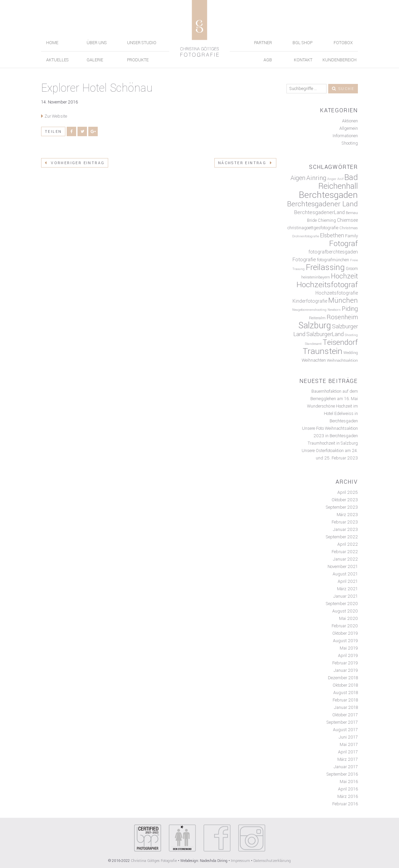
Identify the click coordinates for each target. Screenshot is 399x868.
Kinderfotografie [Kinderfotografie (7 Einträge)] (310, 301)
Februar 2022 (345, 552)
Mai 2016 (349, 782)
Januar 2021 (346, 596)
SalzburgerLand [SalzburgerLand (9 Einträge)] (325, 334)
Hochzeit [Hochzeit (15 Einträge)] (344, 276)
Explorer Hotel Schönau (97, 88)
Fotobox (343, 43)
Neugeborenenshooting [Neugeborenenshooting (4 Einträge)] (309, 310)
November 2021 (343, 567)
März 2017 (348, 759)
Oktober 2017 (345, 715)
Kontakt (303, 60)
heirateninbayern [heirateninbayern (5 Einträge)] (316, 277)
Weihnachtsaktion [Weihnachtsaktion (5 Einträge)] (342, 361)
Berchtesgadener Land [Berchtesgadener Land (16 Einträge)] (323, 204)
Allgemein (349, 128)
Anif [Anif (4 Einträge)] (340, 179)
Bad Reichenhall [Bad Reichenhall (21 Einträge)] (338, 182)
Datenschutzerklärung (272, 861)
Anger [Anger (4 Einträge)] (332, 179)
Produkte (138, 60)
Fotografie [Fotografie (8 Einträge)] (304, 260)
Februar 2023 (345, 522)
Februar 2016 (345, 804)
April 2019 (348, 656)
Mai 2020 (348, 619)
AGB (268, 60)
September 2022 (342, 537)
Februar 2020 (345, 626)
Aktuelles (57, 60)
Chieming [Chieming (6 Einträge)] (327, 220)
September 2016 (342, 774)
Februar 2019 (345, 663)
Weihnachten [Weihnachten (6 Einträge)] (314, 360)
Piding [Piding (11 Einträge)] (350, 309)
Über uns (97, 43)
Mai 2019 (349, 648)
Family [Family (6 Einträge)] (351, 236)
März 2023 (347, 515)
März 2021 (347, 589)
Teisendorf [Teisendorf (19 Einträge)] (340, 342)
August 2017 (345, 730)
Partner (263, 43)
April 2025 (348, 492)
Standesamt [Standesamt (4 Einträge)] (313, 344)
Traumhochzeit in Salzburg (333, 443)
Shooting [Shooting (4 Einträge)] (351, 335)
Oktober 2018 (345, 685)
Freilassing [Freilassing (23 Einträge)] (325, 267)
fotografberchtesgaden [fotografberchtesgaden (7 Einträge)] (333, 252)
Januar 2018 (346, 708)
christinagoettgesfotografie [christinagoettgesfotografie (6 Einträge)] (313, 228)
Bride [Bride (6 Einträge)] (312, 220)
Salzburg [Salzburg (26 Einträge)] (315, 326)
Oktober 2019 (345, 633)
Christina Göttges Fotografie (154, 861)
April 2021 (348, 581)
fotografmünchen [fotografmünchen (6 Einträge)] (333, 260)
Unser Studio (142, 43)
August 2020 (345, 611)
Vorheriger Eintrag (75, 163)
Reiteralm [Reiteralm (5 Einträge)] (317, 318)
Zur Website (56, 116)
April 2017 (348, 752)
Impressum (240, 861)
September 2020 (342, 604)
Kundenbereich (340, 60)
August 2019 (345, 641)
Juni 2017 (348, 737)
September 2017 (342, 722)
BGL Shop (302, 43)
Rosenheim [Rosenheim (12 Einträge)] (342, 317)
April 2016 (348, 789)
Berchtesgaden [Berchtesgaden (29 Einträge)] (328, 195)
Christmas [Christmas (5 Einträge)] (349, 228)
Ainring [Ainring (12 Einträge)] (316, 178)
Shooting (350, 143)
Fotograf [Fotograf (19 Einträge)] (344, 244)
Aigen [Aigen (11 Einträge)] (298, 178)
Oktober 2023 (345, 500)
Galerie (95, 60)
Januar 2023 (345, 530)
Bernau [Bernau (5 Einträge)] (352, 213)
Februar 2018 (345, 700)
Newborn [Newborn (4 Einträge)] (334, 310)
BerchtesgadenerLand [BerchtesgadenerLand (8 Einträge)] (319, 212)
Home (52, 43)
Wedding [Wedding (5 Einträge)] (351, 353)
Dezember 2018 (343, 678)
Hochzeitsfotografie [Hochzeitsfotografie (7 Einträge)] (337, 293)
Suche (343, 89)
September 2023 (342, 507)
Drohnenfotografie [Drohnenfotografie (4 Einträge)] (306, 236)
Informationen (345, 136)
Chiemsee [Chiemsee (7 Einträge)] (347, 220)
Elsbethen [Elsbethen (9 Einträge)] (332, 235)
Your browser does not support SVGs (148, 838)
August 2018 (346, 693)
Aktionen (350, 121)
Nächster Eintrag (245, 163)
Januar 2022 (345, 559)
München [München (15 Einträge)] (343, 301)
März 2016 (348, 797)
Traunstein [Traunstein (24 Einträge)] (323, 351)
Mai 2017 (349, 745)
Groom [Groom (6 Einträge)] (352, 269)
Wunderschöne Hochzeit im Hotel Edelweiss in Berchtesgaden (332, 414)
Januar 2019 (346, 670)
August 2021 (345, 574)
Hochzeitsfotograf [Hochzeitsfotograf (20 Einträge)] (327, 285)
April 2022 (348, 544)
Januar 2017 (346, 767)
